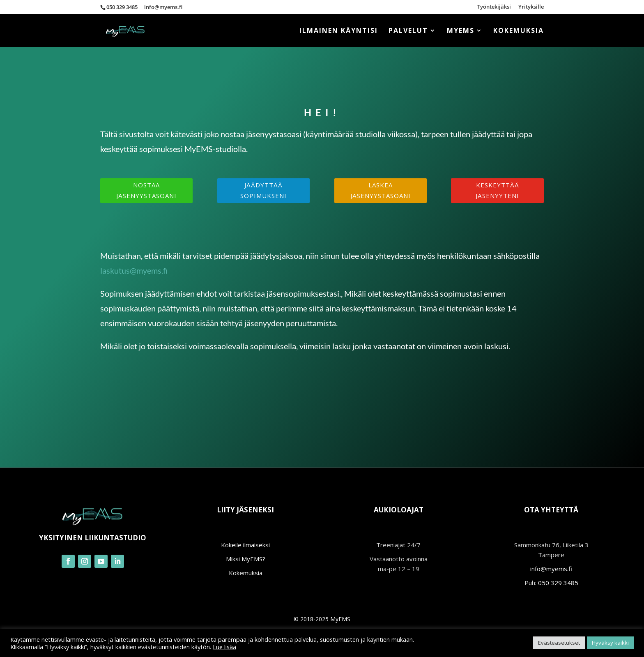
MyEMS (461, 31)
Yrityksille (531, 7)
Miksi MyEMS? (246, 559)
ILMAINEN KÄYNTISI (339, 31)
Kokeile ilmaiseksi (245, 545)
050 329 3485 (122, 7)
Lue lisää (224, 647)
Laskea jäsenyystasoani (381, 190)
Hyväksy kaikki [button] (610, 643)
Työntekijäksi (494, 7)
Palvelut (408, 31)
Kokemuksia (519, 31)
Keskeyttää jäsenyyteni (497, 190)
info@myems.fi (551, 569)
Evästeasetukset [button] (559, 643)
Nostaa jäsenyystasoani (146, 190)
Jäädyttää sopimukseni (263, 190)
